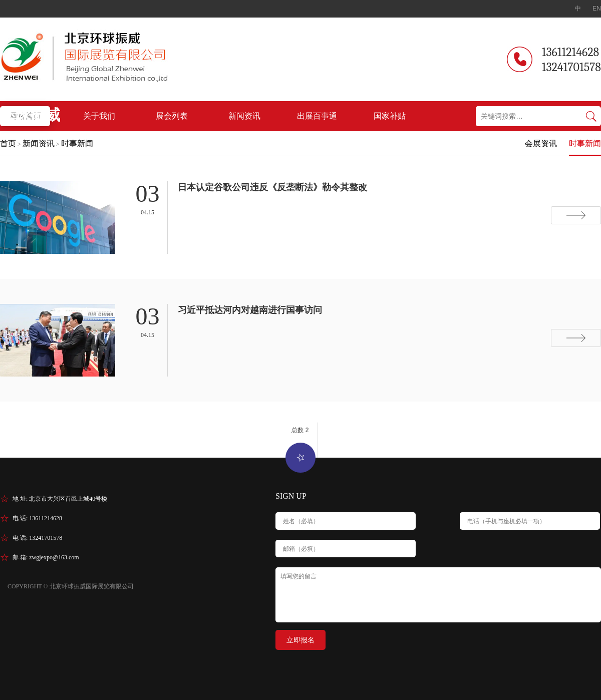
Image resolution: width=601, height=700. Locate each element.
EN (597, 9)
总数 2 (300, 430)
